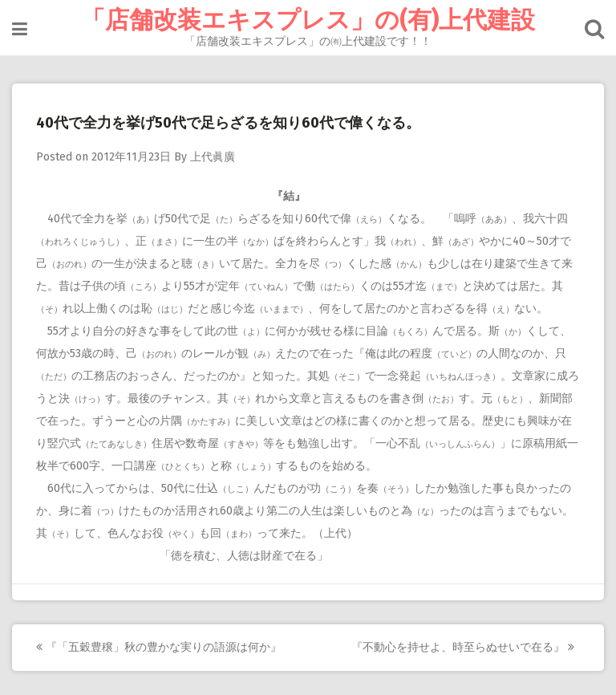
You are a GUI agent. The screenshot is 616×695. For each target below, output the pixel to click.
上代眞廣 (213, 157)
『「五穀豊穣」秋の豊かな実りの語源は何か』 (159, 647)
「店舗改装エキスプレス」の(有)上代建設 (308, 20)
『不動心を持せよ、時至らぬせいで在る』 (463, 647)
